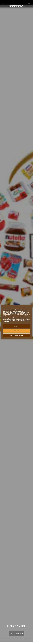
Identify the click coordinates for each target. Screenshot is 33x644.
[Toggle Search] (4, 4)
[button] (3, 639)
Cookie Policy (7, 322)
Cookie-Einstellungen (16, 335)
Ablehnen (16, 326)
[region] (16, 322)
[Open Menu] (29, 4)
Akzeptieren (16, 331)
